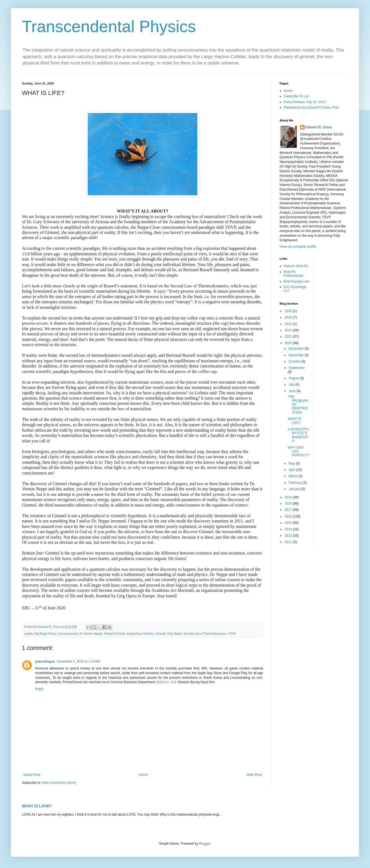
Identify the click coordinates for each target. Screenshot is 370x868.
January (295, 489)
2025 (289, 311)
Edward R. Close (319, 127)
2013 (289, 536)
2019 (289, 497)
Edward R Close (115, 634)
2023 (289, 324)
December (297, 349)
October (295, 361)
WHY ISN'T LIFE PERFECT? (298, 452)
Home (143, 775)
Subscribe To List (296, 96)
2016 (289, 516)
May (292, 463)
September (297, 368)
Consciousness (68, 634)
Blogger (205, 844)
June (293, 391)
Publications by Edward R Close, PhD (311, 108)
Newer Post (32, 775)
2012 (289, 542)
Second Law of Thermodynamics (205, 634)
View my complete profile (298, 247)
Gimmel (160, 634)
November (297, 355)
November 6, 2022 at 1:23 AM (78, 661)
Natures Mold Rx (296, 266)
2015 (289, 523)
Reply (39, 689)
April (292, 470)
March (294, 476)
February (296, 483)
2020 (289, 343)
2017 (289, 510)
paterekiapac (45, 661)
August (294, 378)
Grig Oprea (174, 634)
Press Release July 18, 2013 (305, 102)
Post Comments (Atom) (59, 783)
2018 (289, 504)
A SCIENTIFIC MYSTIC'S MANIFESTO (298, 435)
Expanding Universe (140, 634)
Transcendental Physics (109, 26)
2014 (289, 529)
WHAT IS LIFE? (294, 421)
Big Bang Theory (45, 634)
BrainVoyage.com (297, 281)
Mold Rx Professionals (294, 274)
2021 (289, 337)
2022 (289, 330)
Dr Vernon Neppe (91, 634)
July (292, 384)
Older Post (254, 775)
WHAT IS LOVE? (37, 806)
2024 (289, 317)
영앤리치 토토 (166, 682)
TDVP (232, 634)
